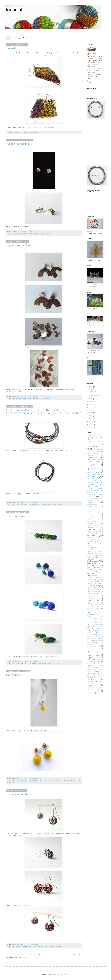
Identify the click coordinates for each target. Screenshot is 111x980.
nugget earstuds (17, 144)
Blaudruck (100, 451)
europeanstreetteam (94, 618)
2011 (91, 424)
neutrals (100, 650)
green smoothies (93, 634)
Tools (101, 569)
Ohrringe (62, 781)
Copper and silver (19, 246)
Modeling (90, 528)
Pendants (97, 542)
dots (102, 607)
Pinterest (90, 549)
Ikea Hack (90, 508)
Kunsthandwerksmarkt (93, 518)
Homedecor (96, 506)
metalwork (91, 646)
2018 (91, 405)
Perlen (89, 544)
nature (89, 650)
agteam (89, 577)
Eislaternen (91, 479)
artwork (100, 583)
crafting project (95, 601)
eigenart (72, 389)
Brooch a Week (93, 457)
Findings (90, 494)
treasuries (91, 679)
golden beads (92, 632)
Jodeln (98, 510)
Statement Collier (46, 505)
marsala (89, 644)
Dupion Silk (95, 475)
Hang (88, 506)
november (93, 652)
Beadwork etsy (18, 505)
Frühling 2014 (92, 500)
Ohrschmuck (71, 781)
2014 (91, 416)
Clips (98, 461)
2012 (91, 422)
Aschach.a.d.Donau (19, 399)
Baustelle (97, 444)
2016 (91, 410)
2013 (91, 419)
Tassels (89, 567)
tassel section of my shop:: (44, 127)
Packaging (90, 538)
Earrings (36, 399)
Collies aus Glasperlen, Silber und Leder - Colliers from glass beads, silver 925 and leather (43, 412)
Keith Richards (91, 512)
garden (100, 628)
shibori (89, 664)
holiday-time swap (97, 640)
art (95, 581)
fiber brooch (99, 622)
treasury (90, 681)
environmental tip (93, 615)
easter (89, 611)
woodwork (93, 689)
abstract (95, 576)
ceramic (89, 593)
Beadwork (92, 446)
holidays (95, 642)
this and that (95, 677)
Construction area (93, 463)
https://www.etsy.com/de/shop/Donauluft (41, 657)
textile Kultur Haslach (95, 675)
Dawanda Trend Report (95, 467)
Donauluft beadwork (31, 505)
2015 (91, 413)
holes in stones (97, 638)
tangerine (97, 672)
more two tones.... (20, 516)
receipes (100, 660)
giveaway (96, 631)
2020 (91, 399)
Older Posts (77, 954)
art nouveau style (19, 794)
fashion (93, 620)
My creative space (95, 529)
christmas (95, 595)
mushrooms (90, 648)
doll (101, 605)
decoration (90, 605)
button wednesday (93, 589)
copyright (93, 93)
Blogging (95, 453)
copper (29, 399)
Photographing (92, 548)
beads (94, 587)
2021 (91, 387)
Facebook (26, 38)
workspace (90, 693)
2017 (91, 407)
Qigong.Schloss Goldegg (95, 552)
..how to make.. (95, 436)
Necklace (94, 534)
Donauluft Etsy (44, 781)
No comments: (35, 132)
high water (99, 636)
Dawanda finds (97, 469)
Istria (89, 510)
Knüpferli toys (92, 516)
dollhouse (93, 607)
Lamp (88, 520)
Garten (89, 502)
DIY (88, 465)
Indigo (98, 508)
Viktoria (92, 54)
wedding (100, 687)
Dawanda (96, 465)
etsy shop (40, 494)
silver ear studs (33, 234)
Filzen (98, 492)
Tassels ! (13, 49)
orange (98, 654)
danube (95, 603)
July (93, 390)
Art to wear (97, 437)
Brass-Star (90, 455)
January (94, 395)
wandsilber (91, 685)
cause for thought (93, 591)
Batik (89, 444)
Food (101, 496)
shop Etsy (16, 38)
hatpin (89, 636)
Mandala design (93, 526)
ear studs (43, 664)
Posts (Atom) (23, 958)
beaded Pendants (96, 585)
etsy (43, 947)
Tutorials (95, 571)
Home (8, 38)
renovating (95, 662)
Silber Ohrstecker (19, 234)
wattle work (90, 687)
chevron (100, 593)
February (89, 492)
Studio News (45, 399)
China (89, 459)
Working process (95, 573)
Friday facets (95, 498)
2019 (91, 402)
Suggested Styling (91, 564)
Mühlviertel (99, 532)
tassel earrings (93, 674)
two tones (13, 675)
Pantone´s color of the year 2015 (95, 540)
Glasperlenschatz (92, 504)
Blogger (65, 974)
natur (98, 648)
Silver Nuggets (46, 234)
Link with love (98, 520)
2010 (91, 427)
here (25, 227)
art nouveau (17, 947)
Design (95, 471)
